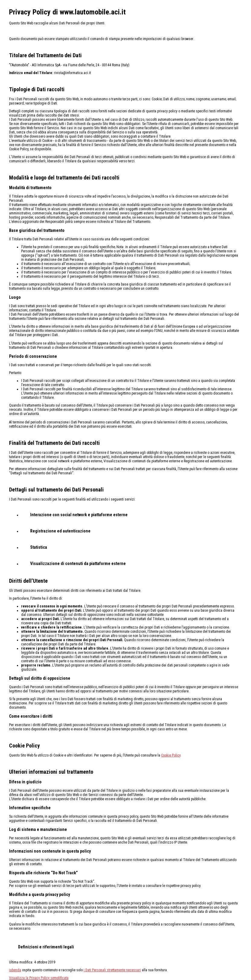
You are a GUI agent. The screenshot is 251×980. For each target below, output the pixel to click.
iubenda (15, 970)
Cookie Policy (171, 755)
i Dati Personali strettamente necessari (112, 970)
